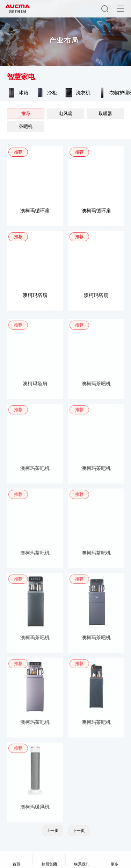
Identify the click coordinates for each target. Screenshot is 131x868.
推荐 (26, 113)
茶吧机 (26, 126)
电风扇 (65, 113)
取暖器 (105, 113)
